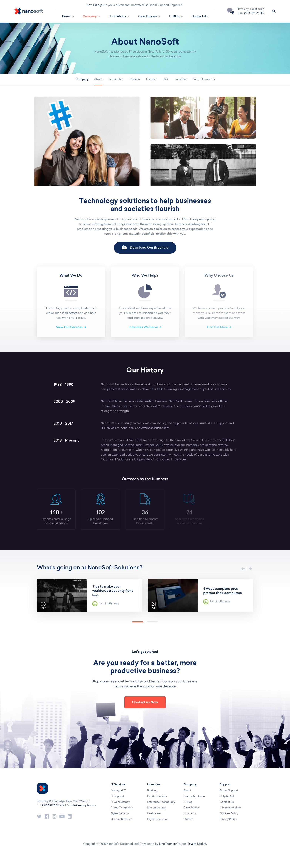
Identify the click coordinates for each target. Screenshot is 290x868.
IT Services (118, 785)
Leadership (116, 79)
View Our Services (69, 327)
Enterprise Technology (161, 802)
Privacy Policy (228, 819)
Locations (181, 79)
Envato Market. (197, 844)
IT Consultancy (120, 802)
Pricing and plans (231, 808)
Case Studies (192, 808)
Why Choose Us (204, 79)
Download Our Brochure (145, 248)
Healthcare (154, 814)
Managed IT (118, 791)
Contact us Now (145, 702)
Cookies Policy (229, 814)
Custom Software (122, 819)
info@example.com (83, 805)
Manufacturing (156, 808)
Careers (151, 79)
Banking (152, 791)
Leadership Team (194, 796)
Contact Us (199, 16)
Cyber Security (120, 814)
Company (190, 785)
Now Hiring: (94, 5)
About (98, 79)
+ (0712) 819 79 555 (52, 805)
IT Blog (188, 802)
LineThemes (167, 844)
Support (225, 785)
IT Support (117, 796)
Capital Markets (157, 796)
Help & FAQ (227, 796)
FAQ (165, 79)
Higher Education (158, 819)
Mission (135, 79)
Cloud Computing (122, 808)
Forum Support (229, 791)
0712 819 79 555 (254, 13)
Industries (154, 785)
